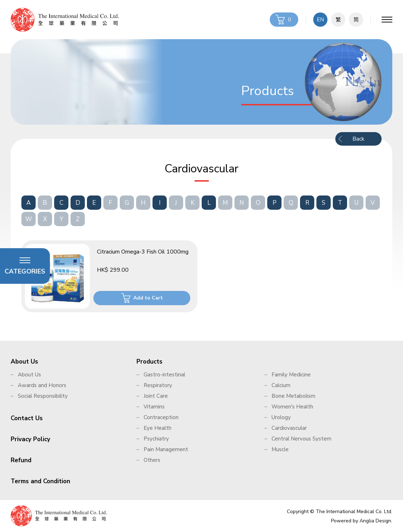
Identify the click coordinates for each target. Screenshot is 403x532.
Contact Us (27, 418)
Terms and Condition (40, 481)
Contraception (161, 417)
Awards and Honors (42, 385)
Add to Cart (148, 298)
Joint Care (156, 396)
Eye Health (157, 428)
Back (358, 139)
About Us (24, 362)
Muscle (280, 449)
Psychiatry (156, 439)
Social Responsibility (43, 396)
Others (152, 460)
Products (149, 362)
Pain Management (166, 449)
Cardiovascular (289, 428)
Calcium (281, 385)
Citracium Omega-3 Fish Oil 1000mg (143, 252)
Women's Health (292, 407)
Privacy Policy (30, 439)
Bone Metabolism (293, 396)
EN (320, 20)
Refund (21, 460)
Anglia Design (375, 521)
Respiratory (158, 385)
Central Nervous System (301, 439)
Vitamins (154, 407)
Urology (281, 417)
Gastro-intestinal (164, 375)
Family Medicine (291, 375)
